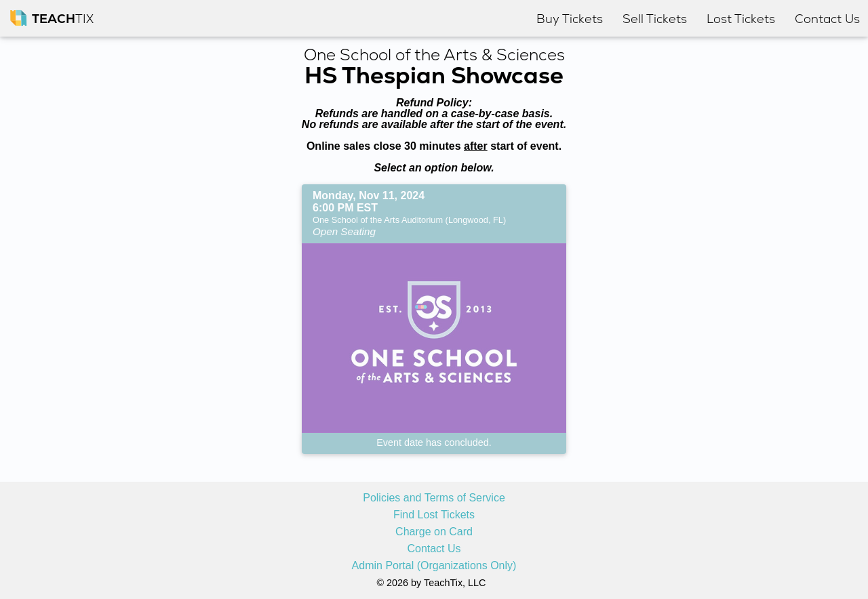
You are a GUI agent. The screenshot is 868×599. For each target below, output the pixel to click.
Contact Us (434, 549)
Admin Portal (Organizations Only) (434, 566)
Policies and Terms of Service (434, 498)
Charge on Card (434, 532)
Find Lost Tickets (434, 515)
